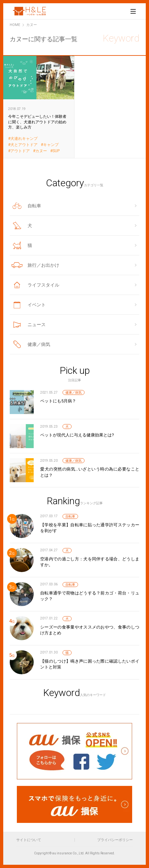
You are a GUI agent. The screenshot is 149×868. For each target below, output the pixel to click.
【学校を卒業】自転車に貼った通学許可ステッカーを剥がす (90, 528)
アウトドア (20, 151)
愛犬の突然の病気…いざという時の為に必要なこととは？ (90, 472)
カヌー (41, 151)
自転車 (70, 516)
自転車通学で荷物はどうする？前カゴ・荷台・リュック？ (90, 596)
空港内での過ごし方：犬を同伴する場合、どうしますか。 (90, 562)
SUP (56, 151)
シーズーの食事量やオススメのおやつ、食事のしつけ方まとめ (90, 630)
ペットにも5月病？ (58, 401)
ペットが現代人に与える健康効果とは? (77, 435)
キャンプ (51, 145)
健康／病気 (74, 392)
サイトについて (29, 840)
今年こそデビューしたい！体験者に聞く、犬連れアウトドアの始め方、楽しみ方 (39, 107)
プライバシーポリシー (115, 840)
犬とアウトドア (24, 145)
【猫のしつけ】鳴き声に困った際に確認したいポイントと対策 (90, 664)
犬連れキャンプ (24, 139)
